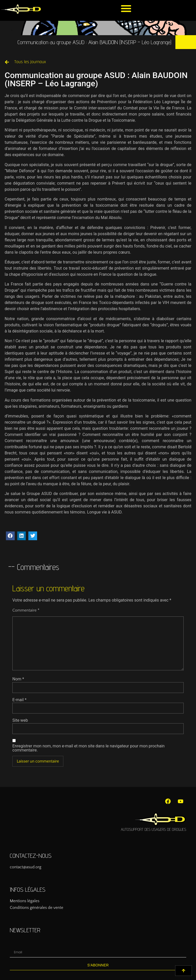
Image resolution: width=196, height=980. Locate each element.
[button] (126, 8)
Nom (18, 679)
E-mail (19, 700)
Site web (20, 720)
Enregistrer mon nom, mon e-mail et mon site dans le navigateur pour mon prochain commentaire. (88, 748)
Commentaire (26, 610)
